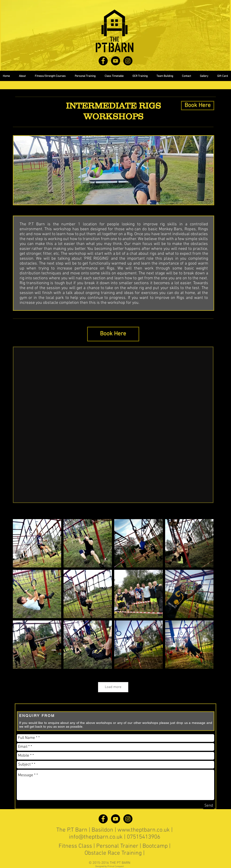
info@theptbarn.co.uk (96, 837)
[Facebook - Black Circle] (103, 61)
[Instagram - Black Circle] (128, 61)
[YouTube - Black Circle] (115, 61)
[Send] (209, 806)
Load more (113, 687)
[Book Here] (198, 106)
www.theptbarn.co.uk (144, 830)
